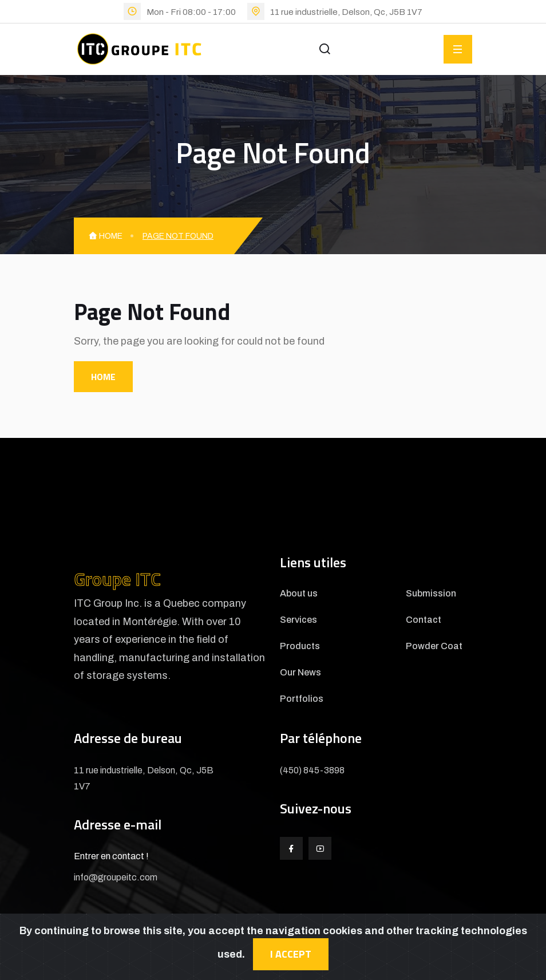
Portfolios (302, 699)
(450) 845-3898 (312, 770)
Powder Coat (434, 646)
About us (299, 594)
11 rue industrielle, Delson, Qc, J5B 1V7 (346, 12)
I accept (291, 954)
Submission (431, 594)
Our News (300, 673)
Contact (424, 620)
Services (298, 620)
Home (105, 236)
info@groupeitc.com (116, 877)
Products (300, 646)
